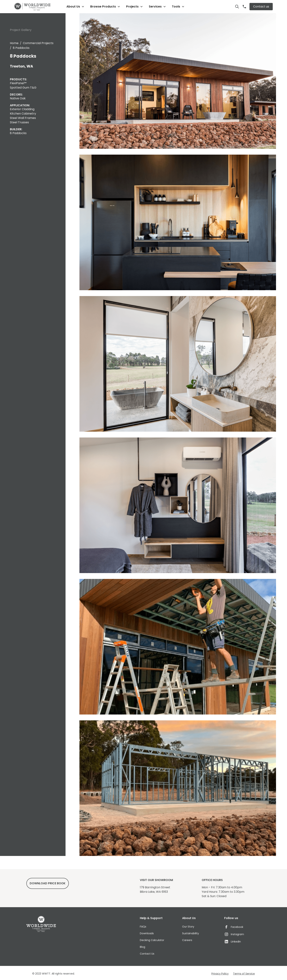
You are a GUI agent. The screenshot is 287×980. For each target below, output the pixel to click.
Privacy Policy (220, 974)
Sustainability (191, 933)
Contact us (261, 6)
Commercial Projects (38, 43)
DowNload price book (48, 883)
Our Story (188, 927)
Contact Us (147, 954)
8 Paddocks (21, 48)
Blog (142, 947)
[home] (32, 7)
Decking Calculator (152, 940)
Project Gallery (21, 30)
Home (14, 43)
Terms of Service (244, 974)
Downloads (147, 933)
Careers (187, 940)
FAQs (143, 927)
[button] (75, 7)
